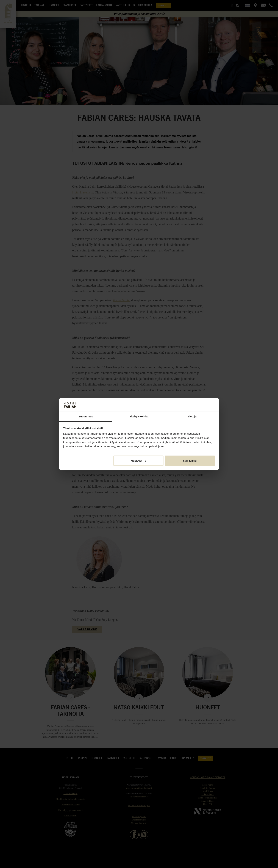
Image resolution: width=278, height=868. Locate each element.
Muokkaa (138, 461)
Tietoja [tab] (192, 416)
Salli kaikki (190, 461)
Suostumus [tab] (86, 416)
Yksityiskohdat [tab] (139, 416)
